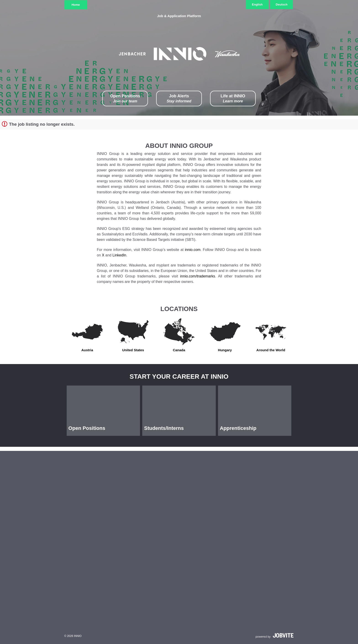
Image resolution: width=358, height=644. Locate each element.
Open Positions (125, 99)
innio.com (193, 250)
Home (76, 5)
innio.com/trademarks (198, 276)
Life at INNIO (233, 99)
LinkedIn (120, 255)
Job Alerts (179, 99)
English (257, 4)
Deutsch (282, 4)
